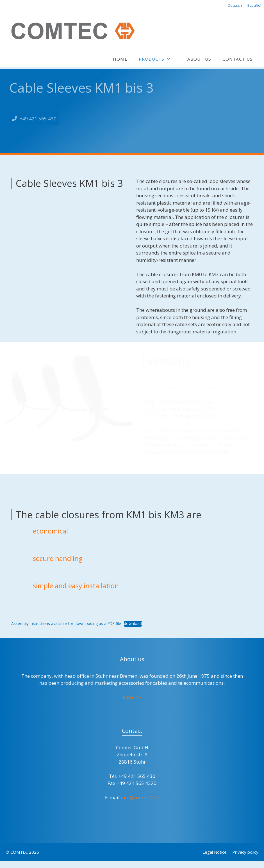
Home (120, 59)
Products (157, 59)
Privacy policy (245, 852)
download (133, 623)
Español (254, 5)
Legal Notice (215, 852)
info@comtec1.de (140, 797)
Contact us (238, 59)
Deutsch (235, 5)
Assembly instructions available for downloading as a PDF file (66, 623)
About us (199, 59)
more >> (132, 697)
